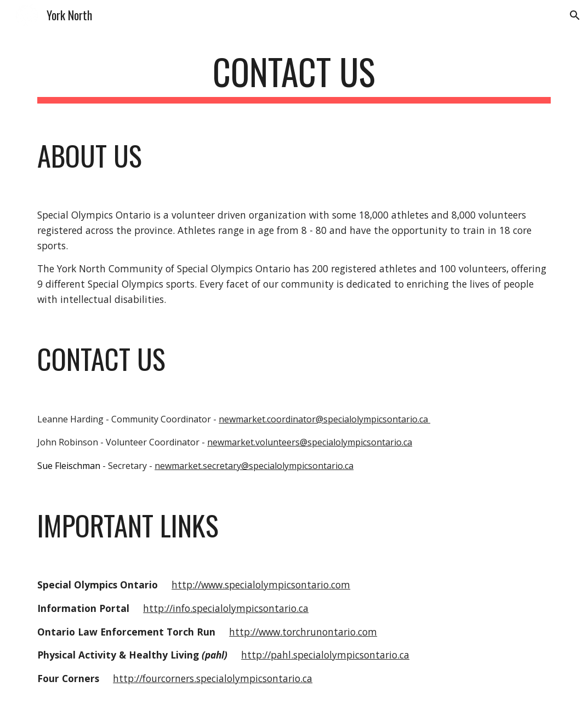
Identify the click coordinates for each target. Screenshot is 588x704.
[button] (575, 15)
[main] (294, 77)
